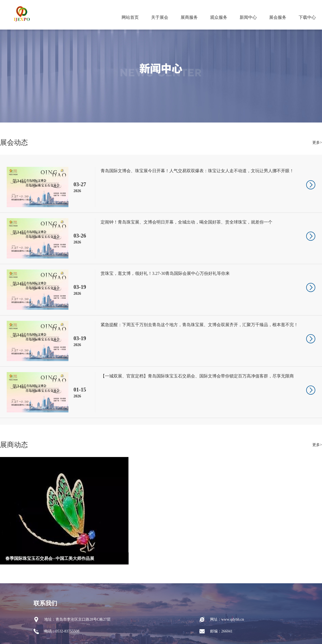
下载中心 (307, 17)
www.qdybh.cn (233, 619)
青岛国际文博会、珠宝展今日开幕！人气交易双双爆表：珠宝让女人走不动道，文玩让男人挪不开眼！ (197, 171)
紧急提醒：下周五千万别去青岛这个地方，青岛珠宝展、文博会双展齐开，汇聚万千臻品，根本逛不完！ (199, 325)
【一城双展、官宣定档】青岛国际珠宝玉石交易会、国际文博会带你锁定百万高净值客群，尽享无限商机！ (197, 377)
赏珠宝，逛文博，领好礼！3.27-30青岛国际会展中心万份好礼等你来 (165, 273)
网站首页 (130, 17)
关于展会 (160, 17)
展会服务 (278, 17)
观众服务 (219, 17)
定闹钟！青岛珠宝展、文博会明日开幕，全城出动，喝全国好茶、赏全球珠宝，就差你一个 (186, 222)
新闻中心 (248, 17)
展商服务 (189, 17)
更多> (317, 143)
